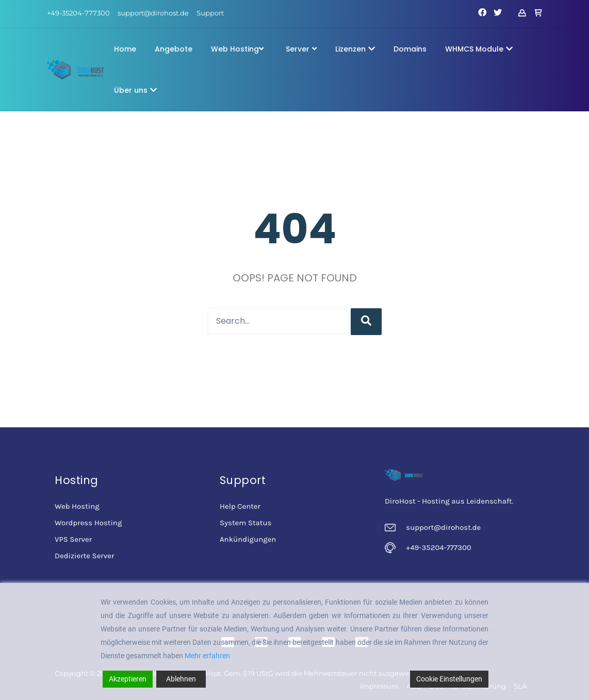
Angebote (174, 49)
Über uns (135, 90)
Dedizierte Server (84, 556)
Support (210, 13)
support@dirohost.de (153, 13)
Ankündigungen (248, 539)
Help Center (240, 506)
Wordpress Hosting (88, 523)
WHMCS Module (479, 49)
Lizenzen (355, 49)
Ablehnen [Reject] (181, 679)
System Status (246, 523)
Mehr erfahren (207, 656)
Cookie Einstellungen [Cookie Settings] (449, 679)
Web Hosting (237, 49)
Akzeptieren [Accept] (128, 679)
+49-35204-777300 (78, 13)
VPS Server (73, 539)
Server (301, 49)
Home (125, 49)
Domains (410, 49)
